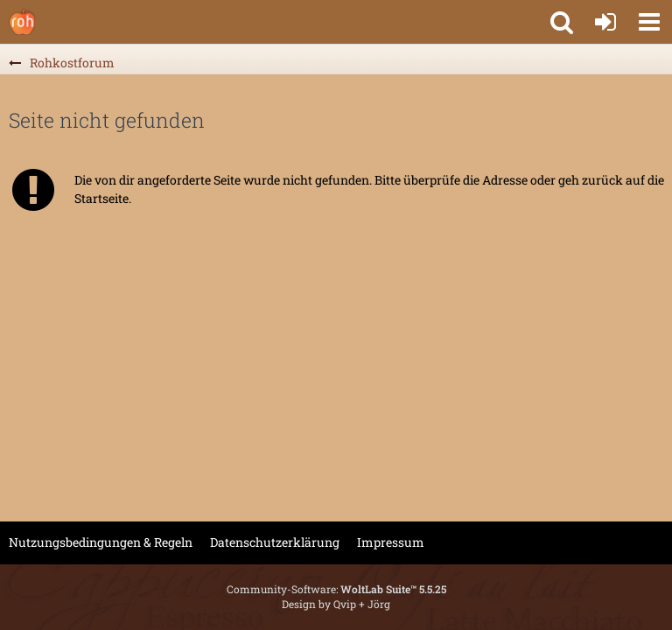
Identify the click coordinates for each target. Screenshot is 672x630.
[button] (649, 22)
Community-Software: (336, 589)
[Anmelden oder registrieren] (605, 22)
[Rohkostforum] (22, 22)
